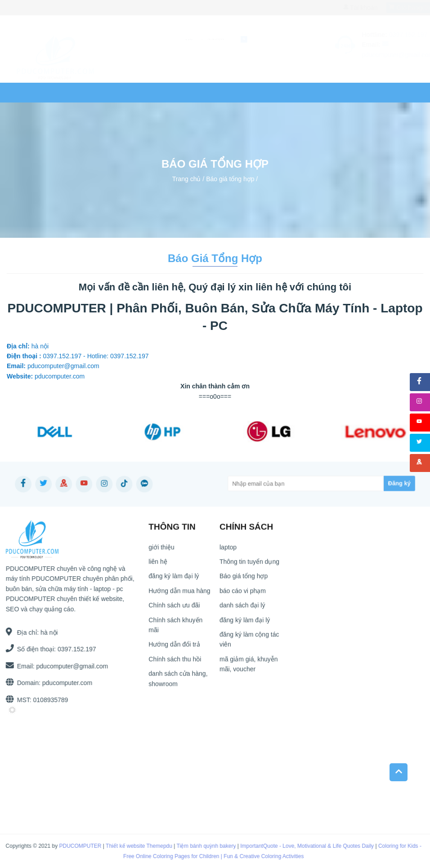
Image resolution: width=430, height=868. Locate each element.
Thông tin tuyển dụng (249, 566)
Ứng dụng (329, 92)
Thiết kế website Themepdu (132, 846)
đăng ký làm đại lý (174, 580)
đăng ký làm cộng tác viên (249, 644)
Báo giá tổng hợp (230, 178)
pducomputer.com (63, 683)
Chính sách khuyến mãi (175, 629)
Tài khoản (352, 8)
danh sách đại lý (242, 610)
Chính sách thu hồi (175, 663)
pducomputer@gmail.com (68, 666)
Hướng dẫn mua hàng (179, 595)
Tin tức (188, 92)
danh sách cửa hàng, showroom (178, 683)
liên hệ (229, 92)
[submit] (304, 40)
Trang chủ (35, 92)
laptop (85, 92)
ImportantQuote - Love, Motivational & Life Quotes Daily (300, 846)
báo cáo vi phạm (243, 595)
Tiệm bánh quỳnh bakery (199, 846)
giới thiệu (161, 551)
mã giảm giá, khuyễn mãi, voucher (249, 668)
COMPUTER (139, 92)
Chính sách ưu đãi (174, 610)
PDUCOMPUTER (73, 846)
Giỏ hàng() (401, 8)
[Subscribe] (371, 484)
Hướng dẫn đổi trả (174, 649)
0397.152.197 (60, 8)
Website (275, 92)
